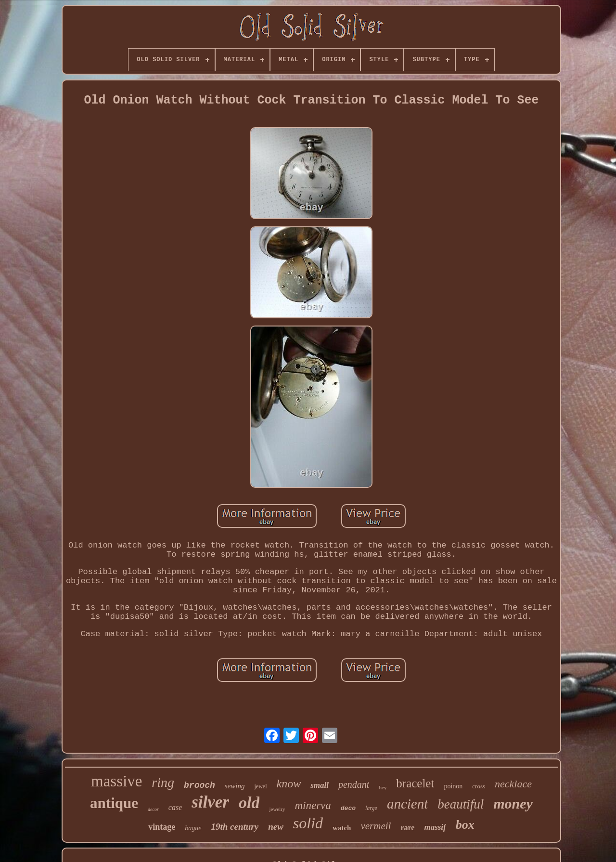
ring (163, 782)
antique (114, 803)
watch (342, 828)
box (465, 825)
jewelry (277, 809)
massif (435, 827)
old (249, 803)
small (320, 785)
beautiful (461, 804)
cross (479, 786)
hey (383, 787)
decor (153, 809)
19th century (235, 827)
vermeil (376, 826)
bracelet (415, 783)
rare (407, 828)
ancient (407, 804)
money (513, 803)
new (276, 827)
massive (116, 781)
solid (308, 823)
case (175, 807)
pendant (354, 784)
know (289, 784)
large (371, 808)
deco (348, 808)
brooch (199, 785)
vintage (162, 827)
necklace (513, 784)
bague (193, 828)
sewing (235, 786)
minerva (313, 805)
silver (210, 802)
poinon (453, 786)
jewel (261, 786)
